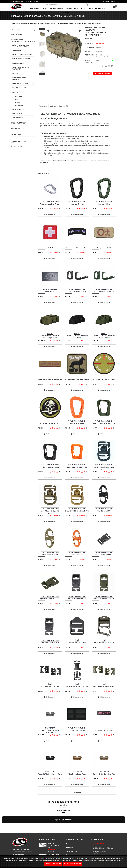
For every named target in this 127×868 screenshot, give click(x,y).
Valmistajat (67, 13)
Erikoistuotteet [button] (86, 9)
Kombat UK (100, 51)
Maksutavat (69, 828)
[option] (42, 34)
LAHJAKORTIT (17, 114)
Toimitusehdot (70, 843)
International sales (71, 846)
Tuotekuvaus (43, 106)
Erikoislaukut (19, 105)
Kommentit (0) (64, 106)
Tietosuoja (69, 839)
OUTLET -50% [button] (100, 9)
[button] (23, 40)
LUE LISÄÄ (16, 849)
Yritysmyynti (69, 832)
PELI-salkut (18, 102)
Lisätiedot (53, 106)
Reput (16, 99)
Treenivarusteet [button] (71, 9)
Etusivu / (16, 23)
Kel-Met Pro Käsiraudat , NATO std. (53, 830)
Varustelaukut (19, 96)
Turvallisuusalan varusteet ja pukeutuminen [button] (46, 9)
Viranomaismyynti (71, 835)
